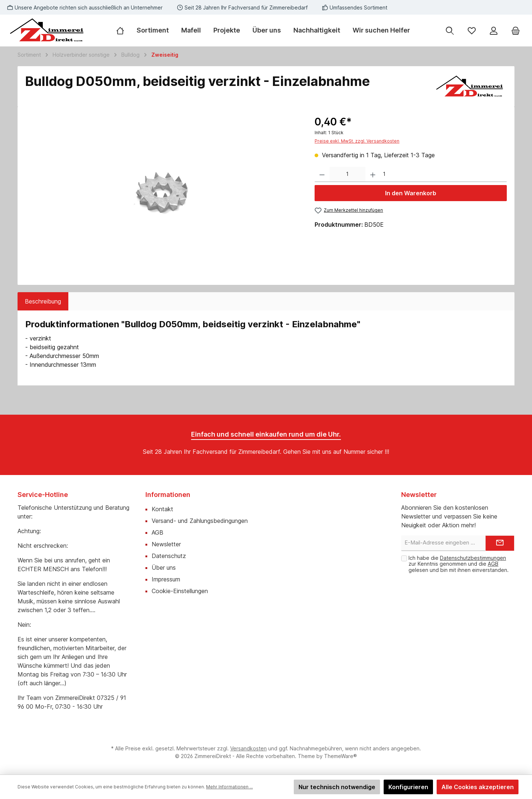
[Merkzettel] (472, 31)
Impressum (166, 579)
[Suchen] (450, 31)
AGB (157, 532)
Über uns (164, 568)
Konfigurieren (408, 787)
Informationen (168, 495)
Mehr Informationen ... (229, 787)
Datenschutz (169, 556)
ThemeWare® (341, 756)
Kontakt (162, 509)
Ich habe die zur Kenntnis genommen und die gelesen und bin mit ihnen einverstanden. (459, 564)
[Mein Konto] (494, 31)
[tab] (43, 301)
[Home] (123, 30)
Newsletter (166, 544)
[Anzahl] (347, 175)
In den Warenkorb (411, 193)
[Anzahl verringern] (322, 175)
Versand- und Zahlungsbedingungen (200, 521)
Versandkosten (248, 748)
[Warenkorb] (516, 31)
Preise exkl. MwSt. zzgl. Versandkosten (357, 141)
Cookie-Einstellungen (180, 591)
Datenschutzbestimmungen (473, 558)
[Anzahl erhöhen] (373, 175)
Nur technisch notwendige (337, 787)
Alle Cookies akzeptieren (478, 787)
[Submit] (500, 543)
